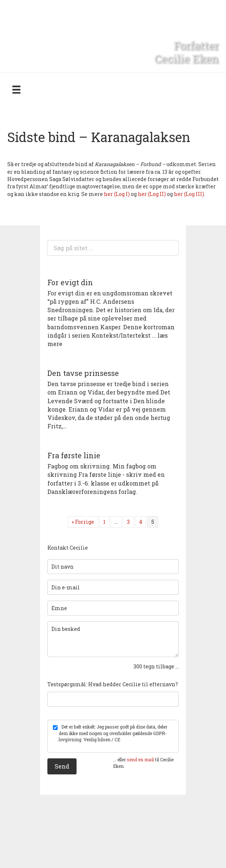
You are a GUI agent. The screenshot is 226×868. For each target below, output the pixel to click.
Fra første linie (74, 455)
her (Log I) (117, 194)
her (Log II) (152, 194)
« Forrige (83, 522)
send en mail (140, 759)
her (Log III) (189, 194)
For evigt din (70, 282)
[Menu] (16, 89)
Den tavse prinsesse (83, 373)
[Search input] (113, 248)
